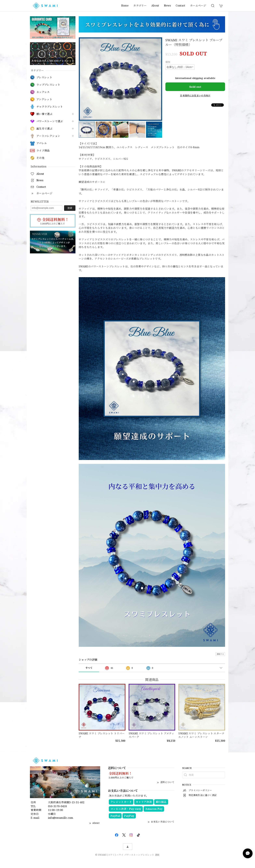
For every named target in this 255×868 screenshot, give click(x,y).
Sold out (195, 87)
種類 (168, 62)
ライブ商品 (43, 151)
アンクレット (44, 99)
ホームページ (198, 6)
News (167, 6)
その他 (40, 158)
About (155, 6)
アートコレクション (48, 136)
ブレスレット (44, 77)
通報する (220, 654)
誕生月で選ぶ (44, 129)
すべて (89, 668)
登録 (70, 208)
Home (125, 6)
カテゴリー (140, 6)
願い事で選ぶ (44, 114)
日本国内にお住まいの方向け (195, 95)
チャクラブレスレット (50, 107)
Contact (180, 6)
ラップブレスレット (48, 85)
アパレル (42, 143)
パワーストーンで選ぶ (50, 121)
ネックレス (43, 92)
